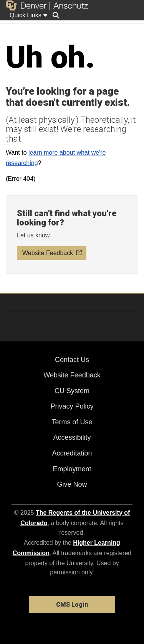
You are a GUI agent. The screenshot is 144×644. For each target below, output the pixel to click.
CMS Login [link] (72, 605)
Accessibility (72, 437)
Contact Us (72, 360)
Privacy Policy (72, 406)
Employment (72, 469)
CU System (72, 391)
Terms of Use (72, 422)
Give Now (72, 484)
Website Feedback (72, 375)
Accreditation (72, 453)
